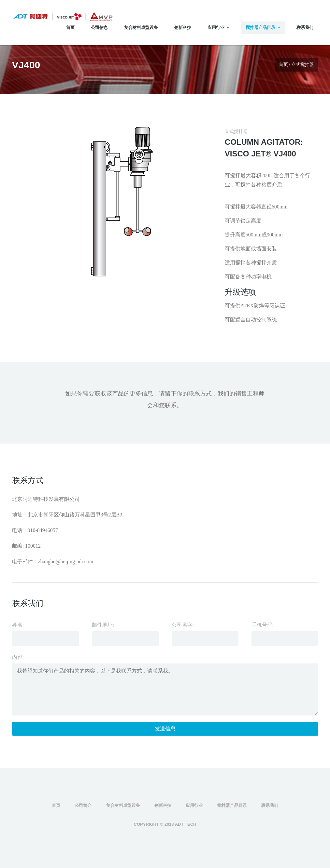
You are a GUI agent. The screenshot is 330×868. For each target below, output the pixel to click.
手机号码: (263, 625)
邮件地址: (103, 625)
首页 (70, 27)
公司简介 (83, 805)
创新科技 (183, 27)
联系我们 (305, 27)
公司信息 (99, 27)
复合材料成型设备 (141, 27)
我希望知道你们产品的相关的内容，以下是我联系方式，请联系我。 (165, 689)
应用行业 (218, 27)
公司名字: (183, 625)
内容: (18, 657)
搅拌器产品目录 (263, 27)
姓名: (18, 625)
